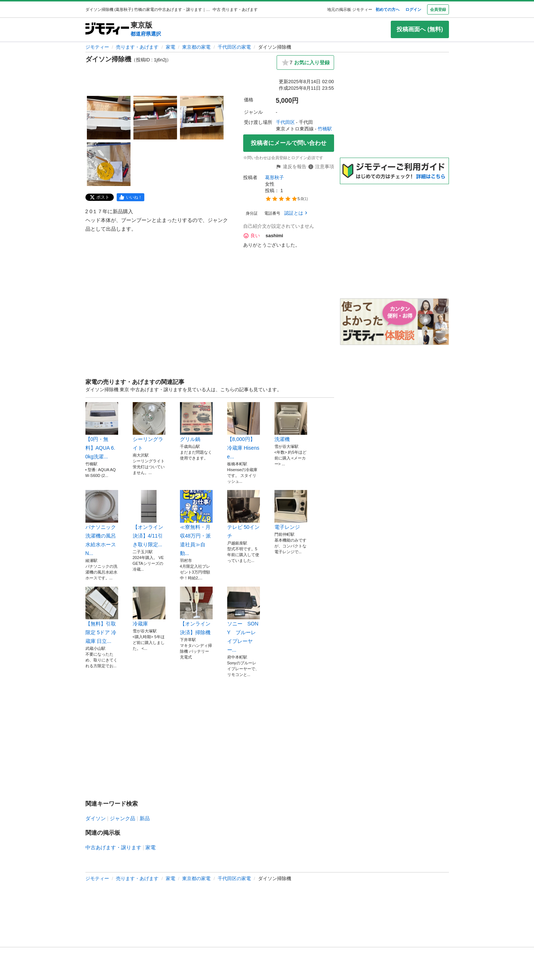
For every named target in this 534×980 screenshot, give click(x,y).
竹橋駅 (325, 129)
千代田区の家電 (234, 47)
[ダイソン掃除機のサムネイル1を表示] (109, 118)
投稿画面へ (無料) (420, 29)
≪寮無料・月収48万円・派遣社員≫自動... (196, 523)
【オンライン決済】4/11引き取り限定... (149, 519)
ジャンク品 (123, 818)
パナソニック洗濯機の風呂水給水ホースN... (102, 523)
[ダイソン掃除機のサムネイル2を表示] (155, 118)
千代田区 (285, 122)
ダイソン (96, 818)
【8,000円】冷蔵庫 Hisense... (244, 431)
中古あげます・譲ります (113, 847)
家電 (170, 47)
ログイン (413, 9)
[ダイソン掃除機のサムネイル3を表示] (202, 118)
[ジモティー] (107, 29)
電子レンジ (291, 510)
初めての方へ (388, 9)
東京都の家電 (196, 47)
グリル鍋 (196, 422)
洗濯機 (291, 422)
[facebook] (131, 197)
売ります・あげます (137, 47)
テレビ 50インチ (244, 514)
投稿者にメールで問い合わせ (289, 143)
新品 (145, 818)
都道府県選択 (146, 34)
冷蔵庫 (149, 607)
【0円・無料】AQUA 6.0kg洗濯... (102, 431)
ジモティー (97, 47)
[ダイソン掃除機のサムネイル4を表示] (109, 164)
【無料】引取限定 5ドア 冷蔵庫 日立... (102, 615)
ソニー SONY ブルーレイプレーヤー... (244, 620)
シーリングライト (149, 426)
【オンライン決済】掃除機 (196, 611)
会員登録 (438, 9)
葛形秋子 (274, 177)
